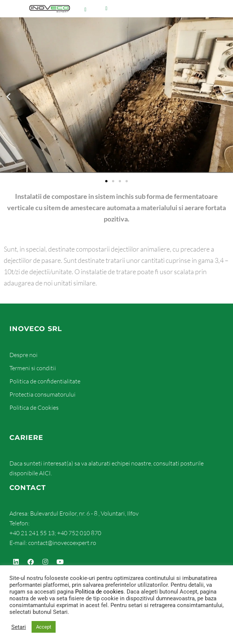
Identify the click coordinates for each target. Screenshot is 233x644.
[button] (8, 57)
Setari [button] (19, 634)
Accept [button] (44, 634)
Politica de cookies (99, 599)
